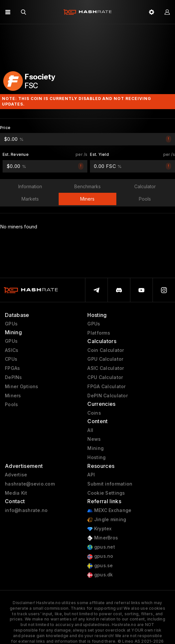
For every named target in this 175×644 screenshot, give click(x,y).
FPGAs (12, 368)
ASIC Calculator (106, 368)
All (90, 430)
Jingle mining (107, 520)
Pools (11, 405)
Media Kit (16, 493)
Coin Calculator (106, 350)
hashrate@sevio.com (30, 484)
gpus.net (101, 547)
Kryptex (99, 529)
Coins (94, 413)
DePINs (14, 377)
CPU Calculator (105, 377)
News (94, 439)
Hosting (96, 457)
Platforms (99, 333)
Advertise (16, 475)
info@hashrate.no (26, 510)
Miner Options (22, 387)
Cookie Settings (106, 493)
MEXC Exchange (109, 511)
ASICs (12, 350)
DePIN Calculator (107, 396)
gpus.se (100, 566)
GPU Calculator (105, 359)
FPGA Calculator (106, 387)
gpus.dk (100, 575)
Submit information (110, 484)
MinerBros (103, 538)
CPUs (11, 359)
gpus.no (100, 556)
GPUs (11, 324)
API (91, 475)
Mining (95, 448)
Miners (13, 396)
